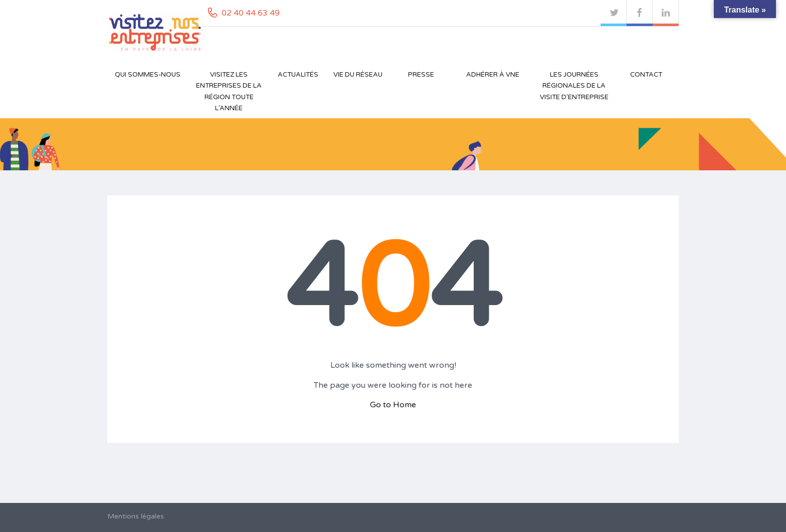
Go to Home (393, 405)
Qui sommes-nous (148, 75)
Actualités (298, 75)
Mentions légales (136, 516)
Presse (421, 75)
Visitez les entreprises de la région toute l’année (229, 91)
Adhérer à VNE (493, 75)
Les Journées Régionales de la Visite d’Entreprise (574, 86)
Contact (646, 75)
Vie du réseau (358, 75)
